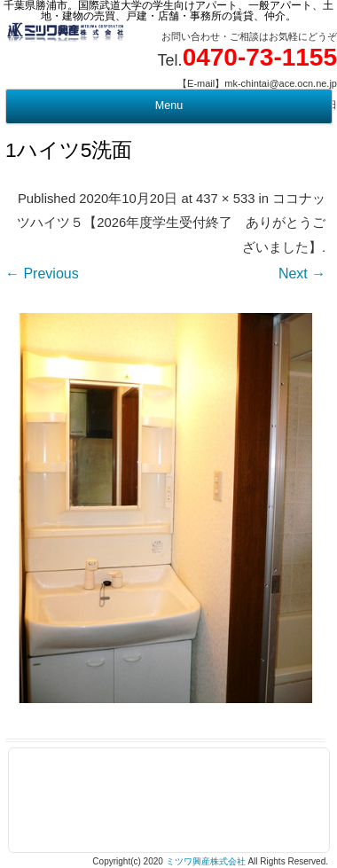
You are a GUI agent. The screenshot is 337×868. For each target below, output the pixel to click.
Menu (169, 106)
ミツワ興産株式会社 (206, 861)
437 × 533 (225, 199)
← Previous (42, 274)
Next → (302, 274)
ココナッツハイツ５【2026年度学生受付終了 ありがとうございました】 (171, 223)
